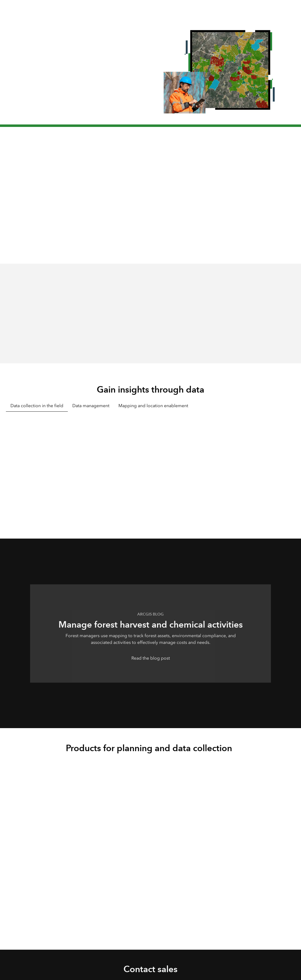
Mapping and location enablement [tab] (153, 406)
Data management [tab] (91, 406)
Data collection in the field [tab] (37, 406)
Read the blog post (151, 658)
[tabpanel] (150, 467)
